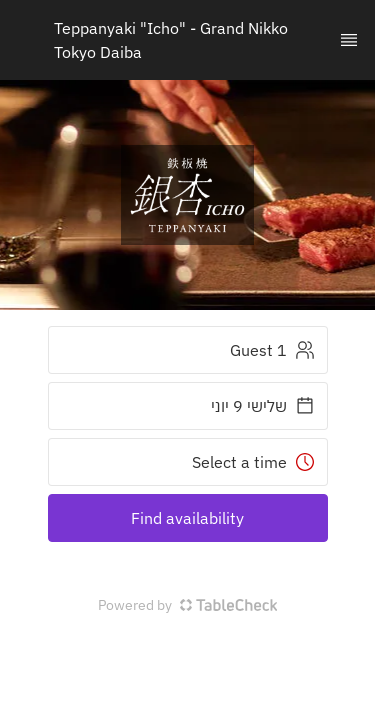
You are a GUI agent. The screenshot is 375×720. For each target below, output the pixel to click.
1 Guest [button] (272, 350)
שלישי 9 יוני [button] (263, 406)
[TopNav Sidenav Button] (349, 40)
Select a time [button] (253, 462)
